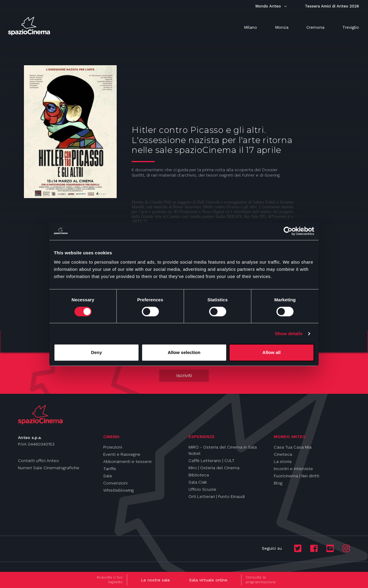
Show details (289, 333)
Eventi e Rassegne (122, 454)
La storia (283, 461)
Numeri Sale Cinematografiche (49, 468)
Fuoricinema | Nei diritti (296, 476)
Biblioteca (199, 475)
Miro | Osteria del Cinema (214, 468)
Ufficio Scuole (202, 489)
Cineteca (283, 454)
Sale (108, 476)
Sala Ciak (198, 482)
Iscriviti (184, 376)
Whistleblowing (118, 490)
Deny (96, 352)
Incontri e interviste (293, 469)
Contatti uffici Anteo (38, 461)
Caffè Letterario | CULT (212, 461)
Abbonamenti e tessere (127, 461)
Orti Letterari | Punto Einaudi (217, 496)
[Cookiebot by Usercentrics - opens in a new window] (288, 231)
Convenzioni (115, 483)
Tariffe (110, 469)
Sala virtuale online (208, 580)
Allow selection (184, 352)
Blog (278, 483)
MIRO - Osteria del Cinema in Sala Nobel (223, 450)
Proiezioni (113, 447)
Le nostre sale (155, 580)
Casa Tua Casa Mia (293, 447)
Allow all (272, 352)
